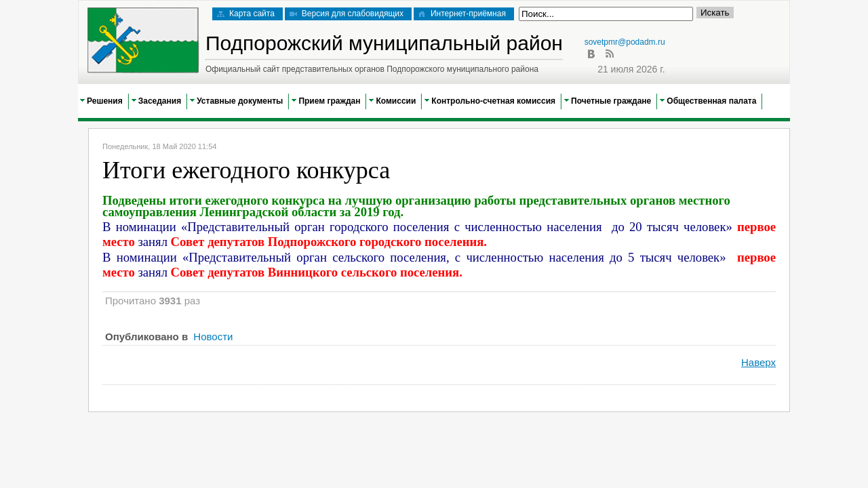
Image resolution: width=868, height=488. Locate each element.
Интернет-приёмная (462, 14)
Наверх (758, 362)
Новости (213, 337)
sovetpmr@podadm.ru (625, 42)
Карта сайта (246, 14)
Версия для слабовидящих (347, 14)
